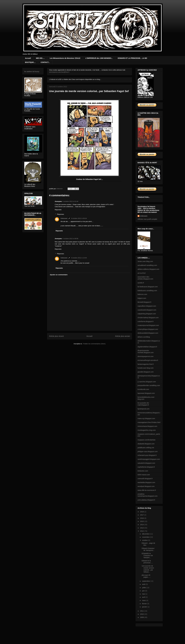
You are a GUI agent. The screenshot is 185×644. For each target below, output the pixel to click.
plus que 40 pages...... (146, 576)
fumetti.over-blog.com (146, 368)
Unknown (64, 218)
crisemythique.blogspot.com (148, 329)
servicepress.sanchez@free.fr (59, 72)
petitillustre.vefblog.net (146, 448)
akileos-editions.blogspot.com (148, 269)
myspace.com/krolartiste (146, 440)
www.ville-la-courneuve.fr (147, 490)
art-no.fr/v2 (142, 273)
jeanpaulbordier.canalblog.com (149, 385)
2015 (142, 521)
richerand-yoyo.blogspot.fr (147, 455)
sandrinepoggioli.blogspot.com (149, 459)
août (144, 584)
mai (144, 594)
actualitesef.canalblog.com (147, 265)
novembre (146, 537)
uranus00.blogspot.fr (145, 479)
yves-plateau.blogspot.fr (146, 500)
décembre (146, 534)
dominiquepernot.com (146, 356)
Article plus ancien (123, 336)
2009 (142, 617)
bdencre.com (142, 294)
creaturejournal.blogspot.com (148, 325)
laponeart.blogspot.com (146, 393)
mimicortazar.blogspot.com (147, 426)
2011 (142, 611)
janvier (145, 607)
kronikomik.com (143, 389)
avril (144, 597)
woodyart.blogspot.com (146, 486)
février (145, 604)
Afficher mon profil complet (147, 219)
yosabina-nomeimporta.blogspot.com (148, 495)
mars (144, 600)
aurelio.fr (141, 283)
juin (144, 591)
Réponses (61, 214)
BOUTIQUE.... (30, 62)
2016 (142, 518)
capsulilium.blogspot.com (147, 306)
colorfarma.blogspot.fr (146, 321)
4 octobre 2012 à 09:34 (79, 218)
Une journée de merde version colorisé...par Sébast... (148, 569)
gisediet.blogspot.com (146, 372)
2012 (142, 531)
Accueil (28, 58)
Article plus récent (56, 336)
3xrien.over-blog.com (145, 261)
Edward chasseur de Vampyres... (148, 549)
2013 (142, 528)
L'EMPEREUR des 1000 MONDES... (99, 58)
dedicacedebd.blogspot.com (148, 333)
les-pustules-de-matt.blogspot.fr (143, 404)
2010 (142, 614)
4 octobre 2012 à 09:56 (70, 239)
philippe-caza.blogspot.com (148, 452)
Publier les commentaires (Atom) (94, 344)
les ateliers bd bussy (32, 72)
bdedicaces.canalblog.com (147, 291)
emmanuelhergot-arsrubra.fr (148, 360)
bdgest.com (142, 298)
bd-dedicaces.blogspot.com (148, 287)
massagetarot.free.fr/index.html (149, 422)
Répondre (58, 210)
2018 (142, 512)
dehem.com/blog (144, 337)
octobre (145, 540)
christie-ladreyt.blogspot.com (148, 318)
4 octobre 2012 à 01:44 (70, 201)
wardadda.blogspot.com (146, 482)
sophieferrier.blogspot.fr (146, 467)
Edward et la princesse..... (147, 562)
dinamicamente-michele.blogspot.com (146, 352)
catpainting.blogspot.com (147, 314)
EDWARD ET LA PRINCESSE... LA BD (132, 58)
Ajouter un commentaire (59, 275)
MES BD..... (40, 58)
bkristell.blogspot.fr (144, 302)
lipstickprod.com (143, 409)
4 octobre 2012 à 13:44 (79, 258)
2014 (142, 525)
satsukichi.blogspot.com (146, 463)
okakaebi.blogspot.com (146, 444)
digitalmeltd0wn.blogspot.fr (147, 347)
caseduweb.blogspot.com (147, 310)
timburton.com (143, 471)
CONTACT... (45, 62)
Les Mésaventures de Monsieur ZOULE (65, 58)
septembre (146, 581)
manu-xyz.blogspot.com (146, 418)
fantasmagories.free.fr (146, 364)
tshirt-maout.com (144, 475)
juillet (144, 588)
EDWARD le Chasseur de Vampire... (147, 555)
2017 (142, 515)
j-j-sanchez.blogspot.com (147, 382)
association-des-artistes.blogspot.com (145, 278)
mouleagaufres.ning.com (147, 430)
